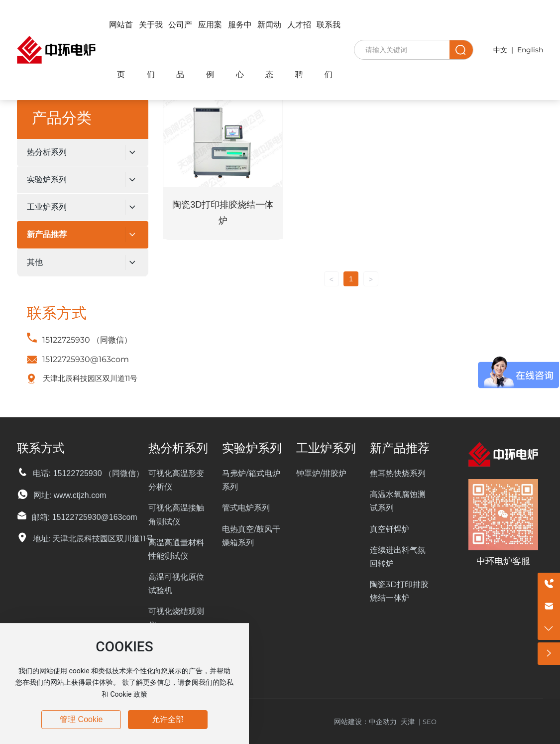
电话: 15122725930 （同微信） (88, 473)
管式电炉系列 (246, 508)
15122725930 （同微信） (87, 340)
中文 (500, 50)
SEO (430, 722)
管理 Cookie (81, 719)
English (530, 50)
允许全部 (168, 719)
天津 (408, 722)
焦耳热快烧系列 (398, 473)
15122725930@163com (86, 359)
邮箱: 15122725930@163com (85, 517)
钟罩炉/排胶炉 (321, 473)
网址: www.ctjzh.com (70, 495)
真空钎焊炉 (390, 529)
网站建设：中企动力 (367, 722)
